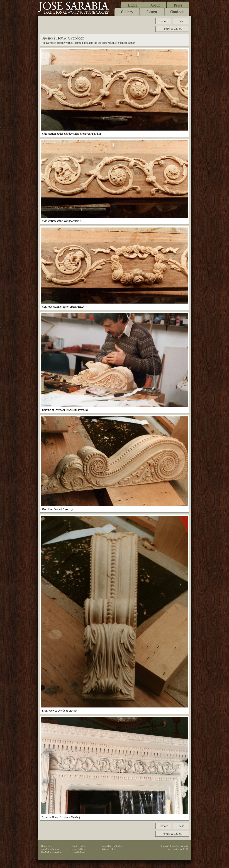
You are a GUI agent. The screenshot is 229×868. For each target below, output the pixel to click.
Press (178, 5)
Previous (163, 21)
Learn (152, 12)
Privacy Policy (109, 849)
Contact (177, 12)
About (155, 5)
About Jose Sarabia (50, 849)
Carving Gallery (79, 846)
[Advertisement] (97, 25)
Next (181, 21)
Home (132, 5)
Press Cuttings (78, 852)
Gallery (127, 12)
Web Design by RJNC (178, 849)
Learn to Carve (79, 849)
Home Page (47, 846)
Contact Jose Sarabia (51, 852)
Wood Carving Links (112, 846)
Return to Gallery (172, 29)
